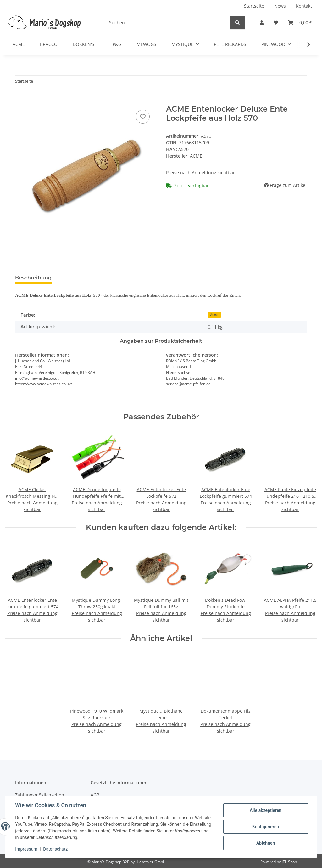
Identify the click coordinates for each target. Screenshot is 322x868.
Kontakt (304, 6)
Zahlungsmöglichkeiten (40, 795)
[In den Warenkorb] (20, 101)
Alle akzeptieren (265, 810)
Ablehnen (265, 843)
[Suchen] (167, 23)
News (280, 6)
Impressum (26, 849)
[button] (262, 23)
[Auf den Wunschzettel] (143, 117)
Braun (214, 314)
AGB (95, 795)
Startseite (254, 6)
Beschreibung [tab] (33, 278)
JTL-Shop (289, 862)
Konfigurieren (265, 827)
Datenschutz (56, 849)
